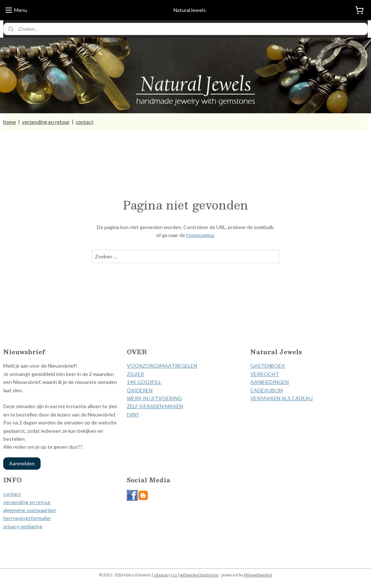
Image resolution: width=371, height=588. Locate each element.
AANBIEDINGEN (270, 382)
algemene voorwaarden (30, 510)
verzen (11, 502)
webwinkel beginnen (199, 575)
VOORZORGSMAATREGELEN (162, 366)
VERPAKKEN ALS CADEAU (282, 398)
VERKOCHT (265, 374)
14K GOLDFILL (144, 382)
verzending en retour (46, 122)
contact (85, 122)
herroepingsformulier (27, 518)
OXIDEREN (140, 390)
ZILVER (135, 374)
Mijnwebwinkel (258, 575)
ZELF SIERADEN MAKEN (155, 406)
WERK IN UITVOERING (154, 398)
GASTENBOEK (268, 366)
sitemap (161, 575)
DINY (133, 414)
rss (174, 575)
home (10, 122)
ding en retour (35, 502)
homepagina (200, 235)
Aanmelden (22, 463)
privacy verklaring (23, 526)
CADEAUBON (266, 390)
